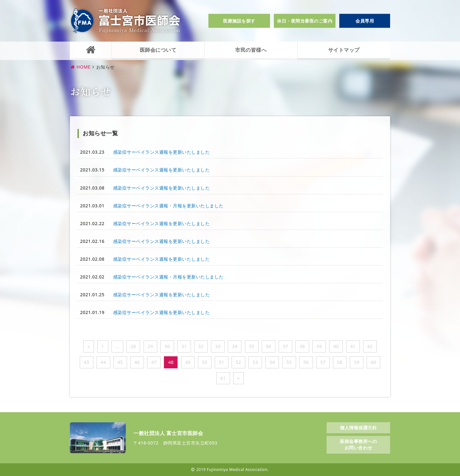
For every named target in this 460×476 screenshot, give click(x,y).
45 (120, 362)
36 (269, 346)
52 (238, 362)
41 (353, 346)
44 (103, 362)
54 (272, 362)
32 (201, 346)
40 (336, 346)
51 (222, 362)
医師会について (158, 50)
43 (87, 362)
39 (319, 346)
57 (323, 362)
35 (252, 346)
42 (370, 346)
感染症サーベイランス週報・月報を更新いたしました (168, 206)
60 (373, 362)
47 (154, 362)
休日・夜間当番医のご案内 (305, 21)
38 (302, 346)
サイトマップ (344, 50)
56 (306, 362)
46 (137, 362)
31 (184, 346)
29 (150, 346)
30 (167, 346)
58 (340, 362)
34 (235, 346)
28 (133, 346)
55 (289, 362)
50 (205, 362)
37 (285, 346)
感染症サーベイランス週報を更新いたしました (162, 152)
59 (357, 362)
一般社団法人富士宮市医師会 (125, 21)
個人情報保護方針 (358, 427)
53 (255, 362)
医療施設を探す (239, 21)
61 (223, 378)
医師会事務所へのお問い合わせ (358, 444)
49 (188, 362)
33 (218, 346)
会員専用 (365, 21)
